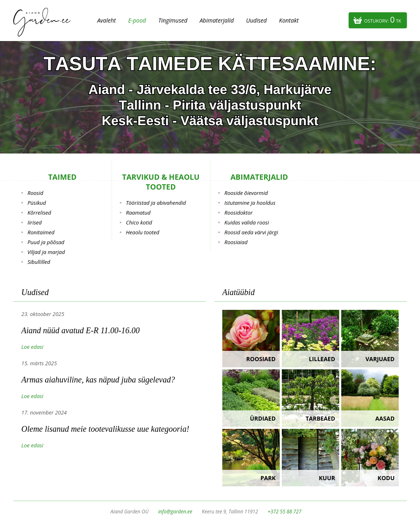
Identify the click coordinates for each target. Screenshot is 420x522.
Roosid (35, 193)
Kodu (386, 478)
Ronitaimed (41, 232)
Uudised (256, 20)
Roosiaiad (236, 242)
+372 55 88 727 (284, 512)
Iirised (35, 222)
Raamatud (138, 213)
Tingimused (173, 20)
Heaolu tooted (143, 232)
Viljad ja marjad (46, 252)
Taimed (62, 177)
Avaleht (106, 20)
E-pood (137, 20)
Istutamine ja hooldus (250, 203)
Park (268, 478)
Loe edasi (32, 347)
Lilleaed (322, 359)
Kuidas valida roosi (247, 222)
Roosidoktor (239, 213)
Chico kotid (139, 222)
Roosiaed (261, 359)
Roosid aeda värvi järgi (251, 232)
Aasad (385, 418)
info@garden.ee (175, 512)
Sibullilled (39, 262)
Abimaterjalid (217, 20)
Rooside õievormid (246, 193)
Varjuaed (380, 359)
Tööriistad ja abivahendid (156, 203)
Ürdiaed (263, 418)
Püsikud (37, 203)
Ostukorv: (383, 19)
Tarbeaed (320, 418)
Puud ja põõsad (46, 242)
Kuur (327, 478)
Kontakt (289, 20)
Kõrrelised (39, 213)
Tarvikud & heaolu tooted (161, 182)
